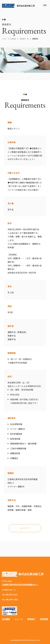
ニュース (19, 619)
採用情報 (13, 39)
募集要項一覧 (24, 39)
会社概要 (6, 619)
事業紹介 (31, 619)
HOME (4, 39)
